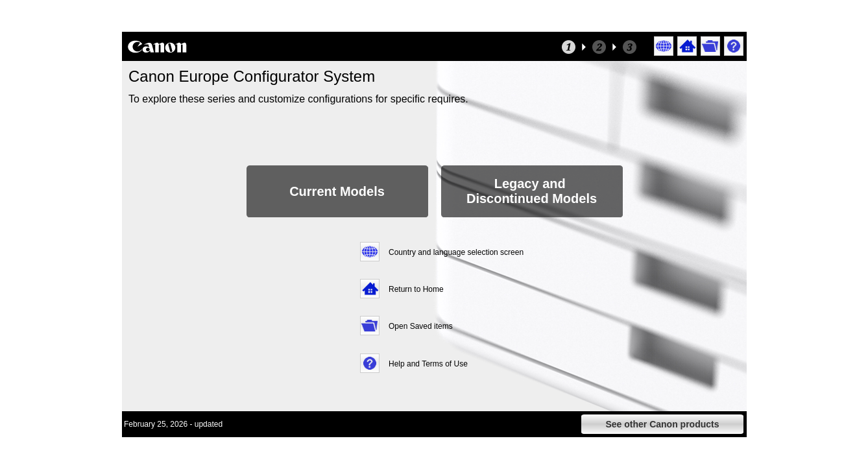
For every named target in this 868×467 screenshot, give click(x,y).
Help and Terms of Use (428, 364)
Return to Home (416, 289)
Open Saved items (421, 326)
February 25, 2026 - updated (173, 424)
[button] (664, 47)
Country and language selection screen (456, 252)
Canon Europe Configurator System (252, 76)
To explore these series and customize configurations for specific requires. (300, 99)
